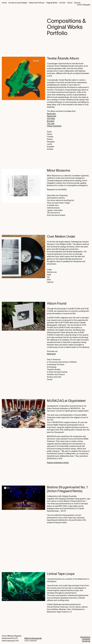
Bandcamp (51, 114)
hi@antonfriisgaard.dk (33, 638)
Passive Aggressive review (58, 463)
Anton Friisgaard (84, 5)
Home (4, 3)
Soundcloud (85, 637)
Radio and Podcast (37, 3)
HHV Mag (51, 119)
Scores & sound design (18, 3)
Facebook (86, 641)
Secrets (77, 3)
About (70, 3)
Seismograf (52, 116)
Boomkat (51, 121)
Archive (62, 3)
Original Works (52, 3)
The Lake (51, 124)
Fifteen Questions (54, 126)
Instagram (86, 639)
